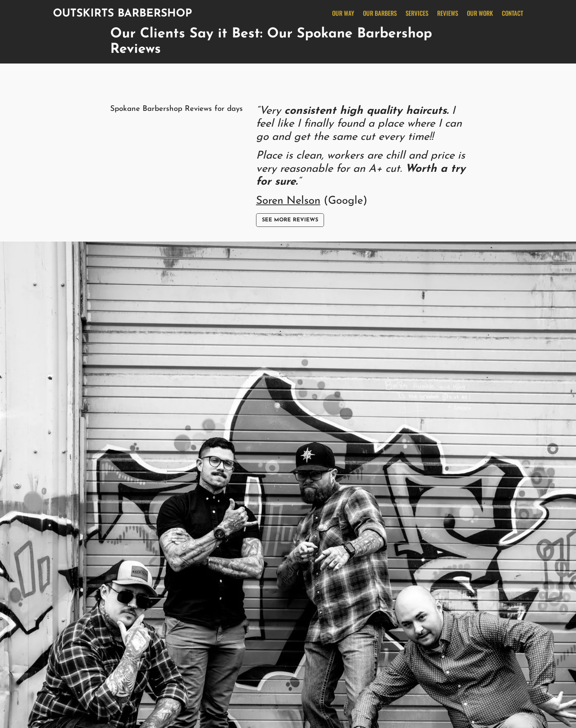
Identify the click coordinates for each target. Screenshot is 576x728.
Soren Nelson (288, 201)
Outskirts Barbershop (123, 14)
